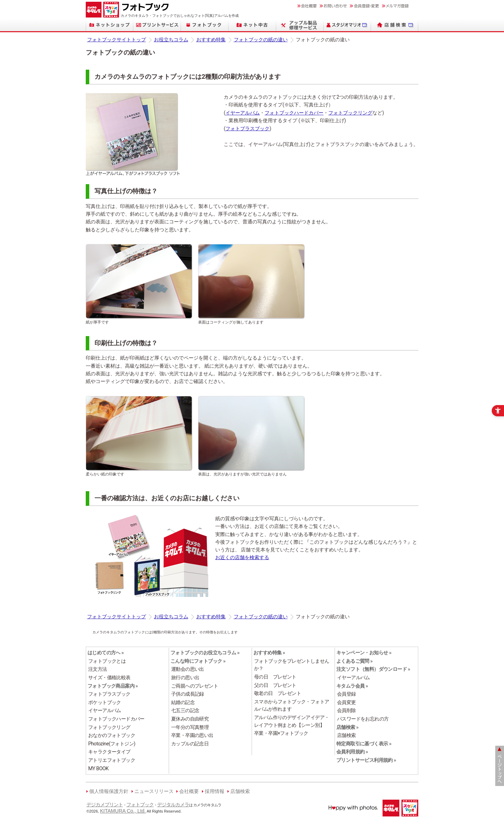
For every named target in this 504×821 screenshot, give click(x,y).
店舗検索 (240, 791)
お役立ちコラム (171, 40)
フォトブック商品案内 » (113, 686)
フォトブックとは (107, 661)
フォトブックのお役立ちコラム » (205, 653)
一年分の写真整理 (190, 727)
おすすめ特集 (211, 40)
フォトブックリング (109, 727)
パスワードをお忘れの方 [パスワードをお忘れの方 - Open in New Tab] (363, 719)
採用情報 (215, 791)
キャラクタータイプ (109, 752)
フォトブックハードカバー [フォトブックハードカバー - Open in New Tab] (294, 113)
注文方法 (98, 669)
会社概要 (189, 791)
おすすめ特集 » (269, 653)
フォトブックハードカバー (116, 719)
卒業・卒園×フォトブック (281, 733)
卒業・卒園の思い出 (192, 735)
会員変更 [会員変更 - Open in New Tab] (346, 702)
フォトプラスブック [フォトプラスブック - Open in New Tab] (247, 129)
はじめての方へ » (106, 653)
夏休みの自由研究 (190, 719)
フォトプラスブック (109, 694)
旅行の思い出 (185, 678)
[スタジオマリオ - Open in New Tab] (347, 25)
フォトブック (140, 805)
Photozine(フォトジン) (112, 744)
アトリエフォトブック (112, 760)
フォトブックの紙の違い (261, 40)
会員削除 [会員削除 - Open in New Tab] (346, 711)
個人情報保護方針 (109, 791)
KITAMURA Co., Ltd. (123, 811)
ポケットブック (105, 702)
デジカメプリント (105, 805)
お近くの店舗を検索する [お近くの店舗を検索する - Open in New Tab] (242, 558)
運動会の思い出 (188, 669)
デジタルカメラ (173, 805)
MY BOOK (98, 769)
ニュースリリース (154, 791)
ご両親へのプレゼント (195, 686)
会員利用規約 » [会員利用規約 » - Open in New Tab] (352, 752)
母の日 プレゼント (275, 677)
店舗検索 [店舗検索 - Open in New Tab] (346, 735)
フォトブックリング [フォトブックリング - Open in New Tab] (350, 113)
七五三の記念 (185, 711)
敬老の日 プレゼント (278, 693)
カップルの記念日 (190, 744)
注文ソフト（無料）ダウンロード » (373, 669)
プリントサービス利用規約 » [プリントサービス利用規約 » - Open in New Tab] (366, 760)
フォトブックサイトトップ (117, 40)
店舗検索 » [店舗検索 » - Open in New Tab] (347, 727)
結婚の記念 (183, 702)
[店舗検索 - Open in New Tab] (395, 25)
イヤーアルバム (105, 711)
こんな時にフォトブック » (198, 661)
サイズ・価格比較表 (109, 678)
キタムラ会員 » (352, 686)
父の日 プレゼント (275, 685)
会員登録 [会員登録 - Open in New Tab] (346, 694)
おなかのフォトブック (112, 735)
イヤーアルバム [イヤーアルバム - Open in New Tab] (243, 113)
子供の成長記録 (188, 694)
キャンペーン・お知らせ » (364, 653)
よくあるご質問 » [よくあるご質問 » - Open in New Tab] (354, 661)
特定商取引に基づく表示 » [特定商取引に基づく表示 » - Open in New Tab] (364, 744)
